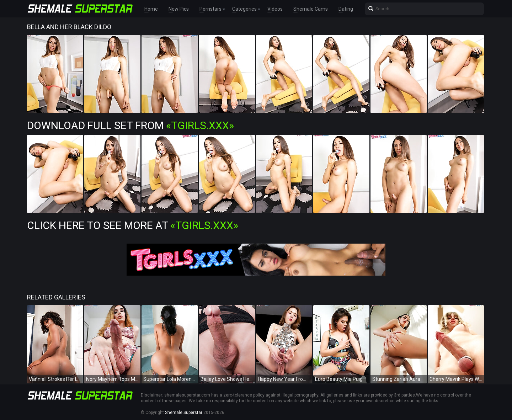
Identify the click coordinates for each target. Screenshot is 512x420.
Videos (275, 9)
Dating (346, 9)
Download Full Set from (130, 125)
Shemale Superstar (184, 413)
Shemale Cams (311, 9)
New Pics (179, 9)
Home (151, 9)
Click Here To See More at (133, 225)
